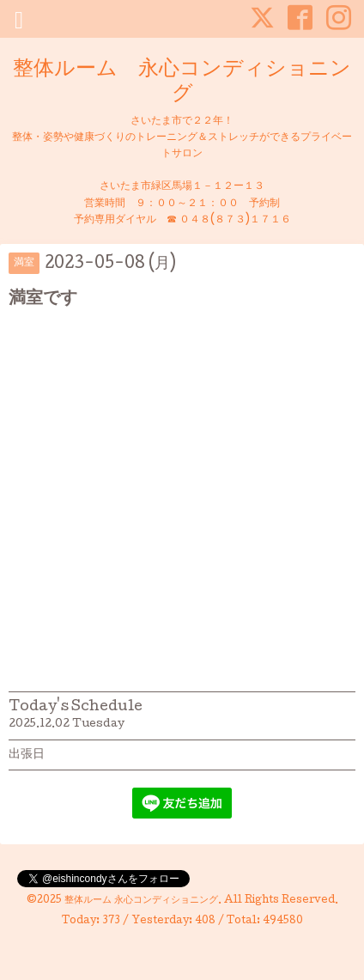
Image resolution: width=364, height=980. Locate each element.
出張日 (27, 755)
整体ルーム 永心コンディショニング (182, 82)
